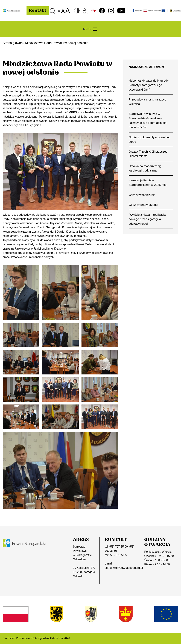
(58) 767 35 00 (118, 547)
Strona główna (13, 43)
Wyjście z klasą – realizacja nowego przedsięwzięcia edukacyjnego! (147, 219)
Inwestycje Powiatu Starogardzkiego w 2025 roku (148, 183)
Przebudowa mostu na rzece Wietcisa (148, 102)
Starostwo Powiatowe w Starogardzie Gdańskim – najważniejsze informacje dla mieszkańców (148, 121)
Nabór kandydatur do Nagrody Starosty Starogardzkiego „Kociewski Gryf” (149, 85)
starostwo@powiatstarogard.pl (124, 568)
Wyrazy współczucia (142, 195)
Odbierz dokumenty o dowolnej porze (149, 140)
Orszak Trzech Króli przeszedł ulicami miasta (148, 154)
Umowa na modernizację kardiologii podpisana (145, 168)
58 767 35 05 (118, 555)
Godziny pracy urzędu (143, 205)
